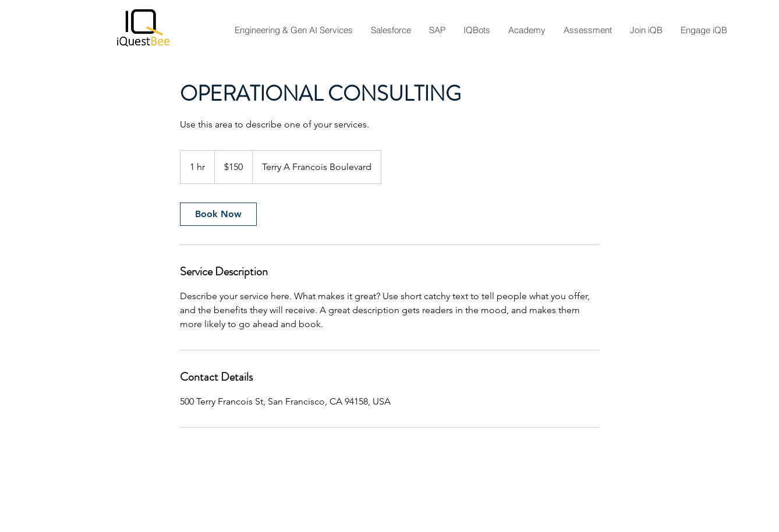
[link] (218, 214)
